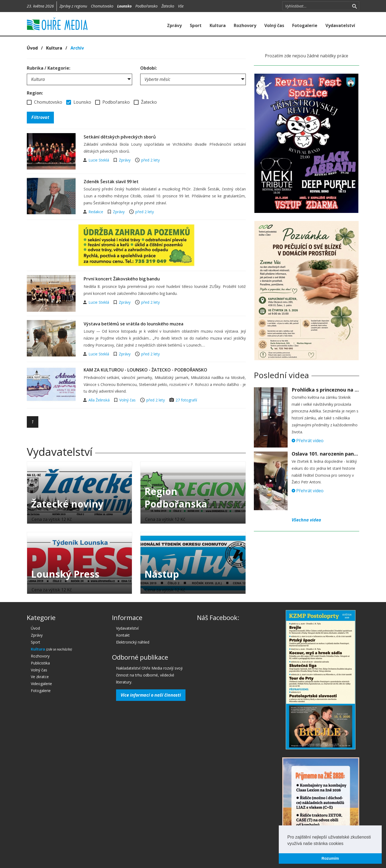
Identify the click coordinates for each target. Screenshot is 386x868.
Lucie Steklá (99, 160)
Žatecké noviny (67, 504)
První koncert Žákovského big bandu (122, 279)
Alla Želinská (100, 400)
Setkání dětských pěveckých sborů (120, 137)
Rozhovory (245, 25)
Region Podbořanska (176, 498)
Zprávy (174, 25)
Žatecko (168, 6)
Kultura (218, 25)
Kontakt (123, 635)
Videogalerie (41, 684)
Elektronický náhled (133, 642)
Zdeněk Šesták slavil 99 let (111, 182)
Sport (196, 25)
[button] (345, 844)
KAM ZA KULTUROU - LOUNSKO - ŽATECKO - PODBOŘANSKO (145, 370)
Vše (181, 6)
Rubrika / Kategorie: (49, 68)
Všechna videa (306, 520)
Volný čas (274, 25)
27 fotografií (186, 400)
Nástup (162, 574)
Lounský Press (65, 574)
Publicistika (40, 663)
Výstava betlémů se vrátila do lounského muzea (133, 324)
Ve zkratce (40, 677)
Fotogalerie (305, 25)
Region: (35, 93)
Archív (77, 48)
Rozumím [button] (330, 858)
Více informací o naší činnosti (151, 695)
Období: (149, 68)
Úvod (32, 48)
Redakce (96, 212)
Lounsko (124, 6)
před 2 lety (151, 160)
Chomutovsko (102, 6)
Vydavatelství (340, 25)
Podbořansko (146, 6)
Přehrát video (308, 441)
